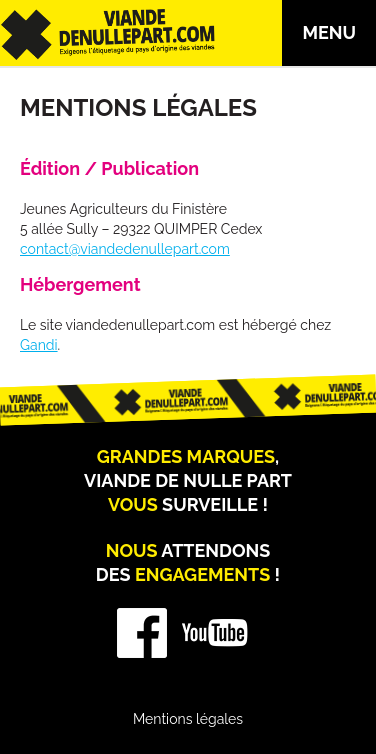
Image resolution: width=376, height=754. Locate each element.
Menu (329, 32)
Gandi (39, 345)
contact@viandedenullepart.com (125, 249)
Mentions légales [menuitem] (188, 719)
